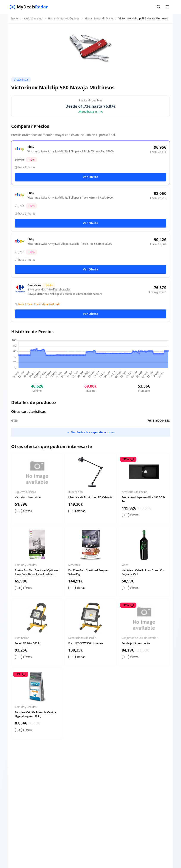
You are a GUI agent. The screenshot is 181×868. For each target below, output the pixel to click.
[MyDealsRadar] (29, 7)
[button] (159, 7)
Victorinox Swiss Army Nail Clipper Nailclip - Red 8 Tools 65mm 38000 (70, 244)
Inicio (15, 19)
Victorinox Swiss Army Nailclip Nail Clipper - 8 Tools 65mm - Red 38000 (70, 152)
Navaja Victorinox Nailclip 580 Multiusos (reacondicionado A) (65, 294)
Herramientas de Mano (99, 19)
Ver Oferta (91, 177)
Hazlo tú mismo (33, 19)
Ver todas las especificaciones (90, 432)
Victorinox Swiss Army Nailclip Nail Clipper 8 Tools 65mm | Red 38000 (70, 198)
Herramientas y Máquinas (64, 19)
